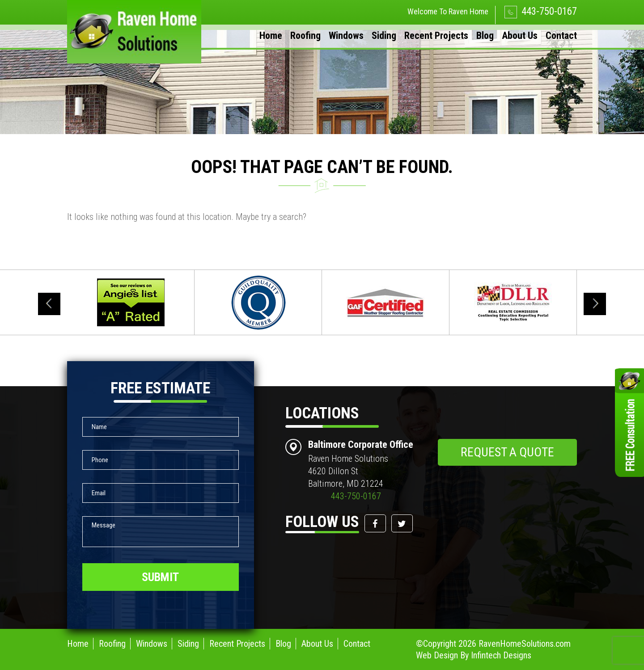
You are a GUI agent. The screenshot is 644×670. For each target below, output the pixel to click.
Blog (485, 36)
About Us (520, 36)
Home (271, 36)
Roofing (305, 36)
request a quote (507, 452)
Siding (384, 36)
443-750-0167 (541, 11)
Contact (561, 36)
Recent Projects (436, 36)
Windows (346, 36)
